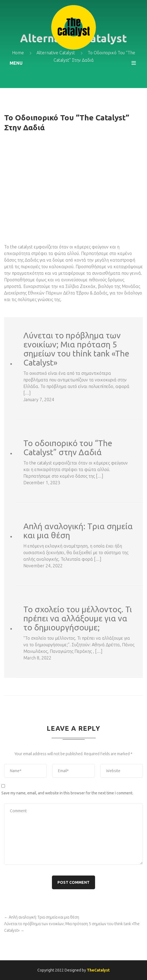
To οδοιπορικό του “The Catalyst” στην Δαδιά (68, 448)
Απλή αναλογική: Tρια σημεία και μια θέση (78, 531)
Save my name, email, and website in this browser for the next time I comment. (67, 793)
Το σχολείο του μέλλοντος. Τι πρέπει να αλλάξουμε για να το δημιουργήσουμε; (78, 618)
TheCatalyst (98, 970)
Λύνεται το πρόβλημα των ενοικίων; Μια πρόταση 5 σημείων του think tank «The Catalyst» (76, 349)
